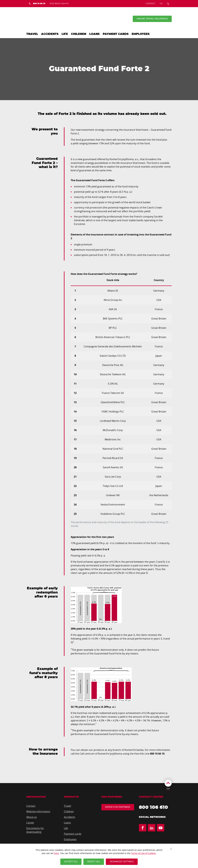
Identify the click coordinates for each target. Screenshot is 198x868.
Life (65, 34)
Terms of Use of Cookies (143, 853)
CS (161, 4)
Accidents (50, 34)
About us (32, 817)
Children (79, 34)
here (57, 853)
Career (30, 823)
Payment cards (116, 34)
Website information (38, 811)
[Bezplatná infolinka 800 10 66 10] (37, 4)
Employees (141, 34)
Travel (32, 34)
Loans (94, 34)
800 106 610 (153, 807)
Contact (150, 4)
